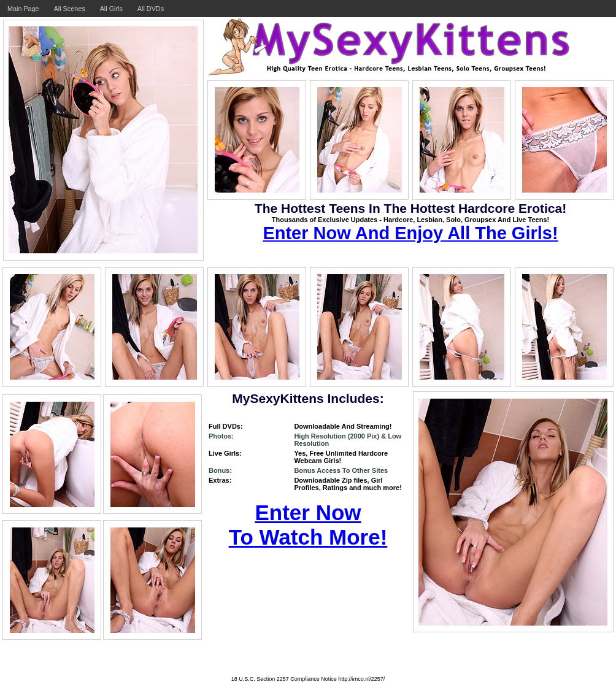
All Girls (111, 9)
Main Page (23, 9)
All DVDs (151, 9)
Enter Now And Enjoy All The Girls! (410, 233)
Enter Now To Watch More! (308, 525)
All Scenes (70, 9)
